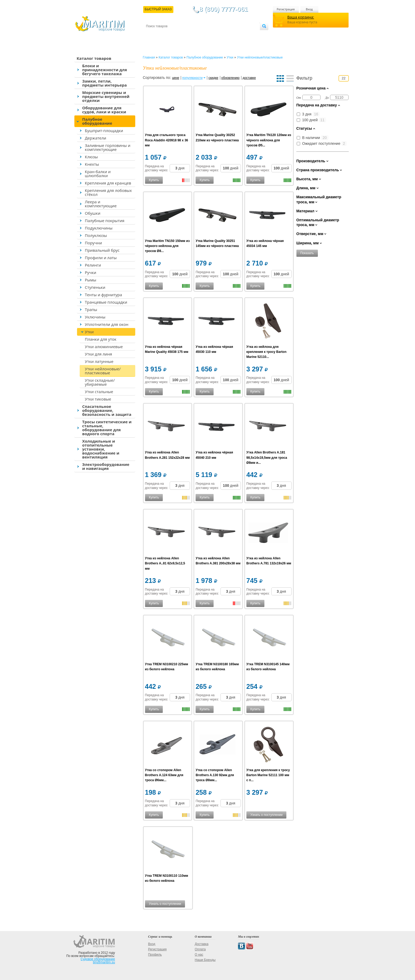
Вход (309, 9)
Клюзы (91, 157)
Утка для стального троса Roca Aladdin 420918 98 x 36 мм (167, 140)
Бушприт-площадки (104, 131)
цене (176, 78)
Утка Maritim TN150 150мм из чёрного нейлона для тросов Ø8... (167, 246)
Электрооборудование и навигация (106, 466)
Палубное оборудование (97, 121)
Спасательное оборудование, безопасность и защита (107, 410)
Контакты (152, 35)
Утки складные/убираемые (100, 382)
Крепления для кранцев (108, 183)
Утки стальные (99, 392)
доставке (249, 78)
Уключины (95, 317)
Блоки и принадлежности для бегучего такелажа (105, 70)
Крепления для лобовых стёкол (108, 192)
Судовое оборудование (98, 959)
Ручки (91, 272)
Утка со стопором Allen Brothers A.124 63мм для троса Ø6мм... (164, 775)
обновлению (230, 78)
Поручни (94, 243)
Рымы (91, 280)
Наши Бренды (205, 960)
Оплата (190, 35)
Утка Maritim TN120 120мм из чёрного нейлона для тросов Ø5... (269, 140)
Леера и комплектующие (101, 204)
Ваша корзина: (301, 17)
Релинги (93, 265)
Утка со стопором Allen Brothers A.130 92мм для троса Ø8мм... (215, 775)
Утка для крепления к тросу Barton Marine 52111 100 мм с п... (268, 775)
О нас (199, 955)
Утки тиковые (98, 399)
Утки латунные (99, 361)
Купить (154, 180)
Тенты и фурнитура (104, 295)
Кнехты (92, 164)
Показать (307, 253)
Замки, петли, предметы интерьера (105, 83)
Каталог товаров (94, 58)
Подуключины (99, 228)
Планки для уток (101, 339)
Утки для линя (99, 354)
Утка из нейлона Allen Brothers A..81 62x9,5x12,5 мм (165, 563)
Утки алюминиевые (104, 347)
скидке (213, 78)
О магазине (209, 35)
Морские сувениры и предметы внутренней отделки (106, 96)
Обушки (93, 213)
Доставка (172, 35)
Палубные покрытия (105, 221)
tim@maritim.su (104, 962)
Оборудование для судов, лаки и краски (104, 110)
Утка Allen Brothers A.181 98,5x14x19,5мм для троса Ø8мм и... (267, 457)
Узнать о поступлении (267, 815)
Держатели (96, 138)
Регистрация (286, 9)
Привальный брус (102, 250)
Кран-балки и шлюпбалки (98, 174)
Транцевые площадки (106, 302)
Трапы (91, 309)
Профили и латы (101, 258)
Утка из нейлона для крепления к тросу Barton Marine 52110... (266, 352)
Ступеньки (95, 287)
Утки (89, 332)
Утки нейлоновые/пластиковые (103, 371)
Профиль (155, 955)
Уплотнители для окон (107, 324)
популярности (192, 78)
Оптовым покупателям (243, 35)
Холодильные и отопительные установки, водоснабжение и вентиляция (101, 449)
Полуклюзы (96, 235)
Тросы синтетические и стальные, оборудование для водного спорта (107, 428)
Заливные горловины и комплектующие (108, 147)
